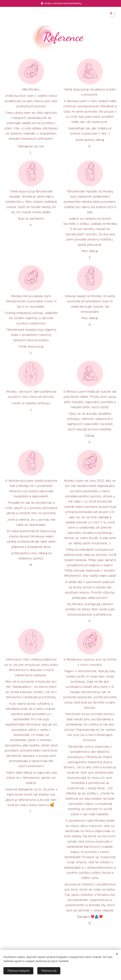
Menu (110, 13)
